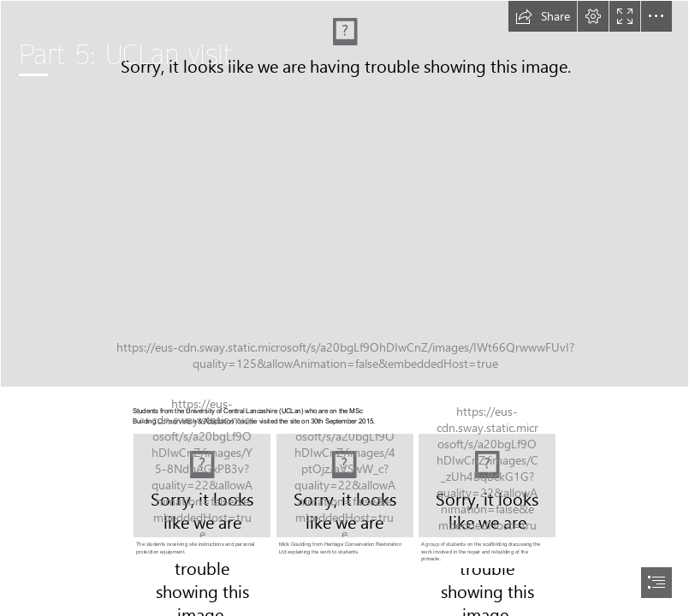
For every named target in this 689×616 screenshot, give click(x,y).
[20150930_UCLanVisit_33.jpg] (344, 194)
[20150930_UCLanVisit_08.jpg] (487, 500)
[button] (543, 16)
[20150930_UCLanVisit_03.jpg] (345, 496)
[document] (344, 308)
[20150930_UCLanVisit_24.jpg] (202, 496)
